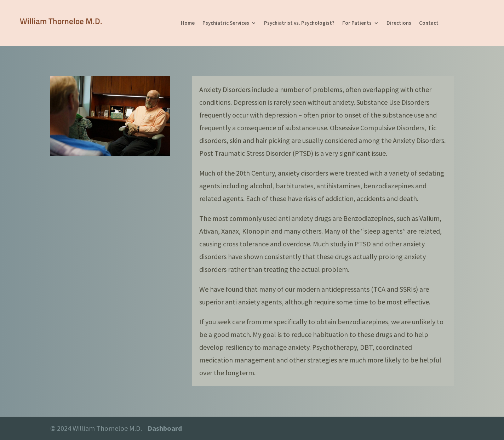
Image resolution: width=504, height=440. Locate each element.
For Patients (357, 23)
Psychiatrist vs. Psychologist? (299, 23)
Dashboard (165, 428)
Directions (399, 23)
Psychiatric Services (226, 23)
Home (188, 23)
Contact (429, 23)
